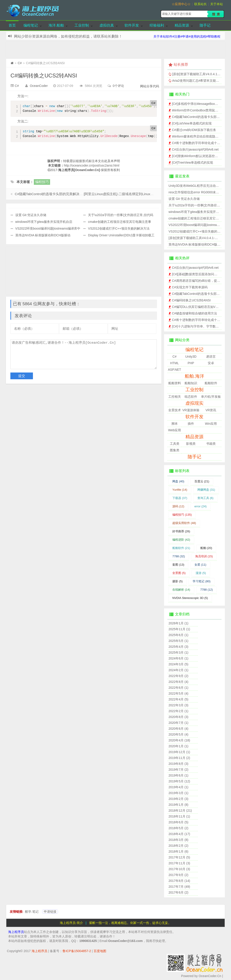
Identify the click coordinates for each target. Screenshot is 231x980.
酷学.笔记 (32, 912)
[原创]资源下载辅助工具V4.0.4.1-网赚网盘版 (200, 238)
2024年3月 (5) (178, 664)
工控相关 (175, 397)
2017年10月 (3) (179, 869)
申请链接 (50, 912)
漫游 (201, 573)
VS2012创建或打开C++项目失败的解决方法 (119, 228)
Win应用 (211, 424)
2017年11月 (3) (179, 863)
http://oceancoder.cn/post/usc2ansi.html (92, 165)
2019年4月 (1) (178, 787)
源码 (178, 506)
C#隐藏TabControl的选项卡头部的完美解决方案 (51, 194)
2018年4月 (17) (179, 834)
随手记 (205, 25)
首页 (12, 25)
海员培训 (204, 556)
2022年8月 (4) (178, 682)
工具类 (175, 444)
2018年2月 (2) (178, 846)
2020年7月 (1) (178, 723)
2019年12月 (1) (179, 752)
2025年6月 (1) (178, 635)
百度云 (202, 481)
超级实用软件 (184, 523)
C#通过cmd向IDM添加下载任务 (194, 130)
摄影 (178, 581)
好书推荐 (181, 531)
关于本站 (217, 4)
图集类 (175, 450)
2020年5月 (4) (178, 734)
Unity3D (191, 357)
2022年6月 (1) (178, 688)
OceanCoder (39, 86)
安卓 (211, 363)
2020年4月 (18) (179, 740)
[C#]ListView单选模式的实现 (192, 123)
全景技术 (175, 410)
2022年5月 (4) (178, 693)
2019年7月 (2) (178, 770)
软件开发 (132, 25)
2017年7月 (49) (179, 887)
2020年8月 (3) (178, 717)
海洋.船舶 (56, 25)
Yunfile (180, 490)
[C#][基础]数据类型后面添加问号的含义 (199, 274)
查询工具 (206, 498)
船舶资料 (175, 383)
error (201, 506)
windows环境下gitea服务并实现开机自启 (44, 222)
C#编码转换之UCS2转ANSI (44, 76)
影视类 (191, 444)
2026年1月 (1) (178, 623)
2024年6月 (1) (178, 658)
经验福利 (157, 25)
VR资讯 (211, 410)
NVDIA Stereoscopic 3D (190, 598)
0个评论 (118, 86)
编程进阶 (181, 540)
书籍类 (211, 444)
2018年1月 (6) (178, 851)
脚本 (175, 424)
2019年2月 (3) (178, 799)
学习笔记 (202, 581)
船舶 (206, 548)
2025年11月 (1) (179, 629)
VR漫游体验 (191, 410)
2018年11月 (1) (179, 816)
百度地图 (100, 951)
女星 (200, 565)
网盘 (178, 481)
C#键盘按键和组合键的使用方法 (194, 313)
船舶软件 (211, 383)
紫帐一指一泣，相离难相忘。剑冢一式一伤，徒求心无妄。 (130, 923)
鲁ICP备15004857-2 (77, 951)
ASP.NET (174, 370)
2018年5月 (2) (178, 828)
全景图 (179, 573)
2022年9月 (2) (178, 676)
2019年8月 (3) (178, 764)
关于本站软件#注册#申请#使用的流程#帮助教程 (187, 36)
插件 (191, 424)
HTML (174, 363)
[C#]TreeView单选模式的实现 (192, 163)
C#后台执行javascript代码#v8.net (195, 149)
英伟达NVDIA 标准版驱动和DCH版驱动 (43, 235)
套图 (178, 565)
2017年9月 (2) (178, 875)
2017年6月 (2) (178, 892)
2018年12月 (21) (180, 811)
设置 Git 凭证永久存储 (31, 215)
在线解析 (181, 590)
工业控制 (82, 25)
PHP (191, 363)
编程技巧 (42, 182)
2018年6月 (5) (178, 822)
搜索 (216, 14)
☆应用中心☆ (181, 4)
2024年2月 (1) (178, 670)
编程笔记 (31, 25)
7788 (179, 556)
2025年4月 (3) (178, 647)
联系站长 (201, 4)
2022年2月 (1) (178, 711)
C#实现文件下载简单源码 (190, 287)
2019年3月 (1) (178, 793)
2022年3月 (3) (178, 705)
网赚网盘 (206, 490)
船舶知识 (191, 383)
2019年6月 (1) (178, 775)
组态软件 (191, 397)
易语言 (211, 357)
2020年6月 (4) (178, 729)
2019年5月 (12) (179, 781)
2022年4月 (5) (178, 699)
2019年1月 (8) (178, 805)
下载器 (180, 498)
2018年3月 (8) (178, 840)
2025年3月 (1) (178, 653)
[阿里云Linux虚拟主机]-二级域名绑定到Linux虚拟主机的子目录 (131, 194)
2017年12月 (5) (179, 857)
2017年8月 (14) (179, 881)
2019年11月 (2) (179, 758)
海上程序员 (16, 932)
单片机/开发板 (211, 397)
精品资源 (182, 25)
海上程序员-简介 (71, 923)
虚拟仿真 (107, 25)
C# (20, 63)
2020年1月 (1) (178, 746)
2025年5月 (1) (178, 641)
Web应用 (174, 430)
